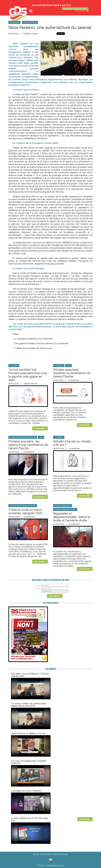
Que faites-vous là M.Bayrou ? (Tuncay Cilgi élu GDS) (30, 675)
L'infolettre (59, 366)
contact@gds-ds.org (55, 865)
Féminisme (14, 22)
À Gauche (14, 366)
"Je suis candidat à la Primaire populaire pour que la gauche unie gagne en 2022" (28, 375)
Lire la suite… (40, 428)
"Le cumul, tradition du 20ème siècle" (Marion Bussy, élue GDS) (29, 705)
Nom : (38, 585)
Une (68, 366)
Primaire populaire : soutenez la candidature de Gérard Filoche (72, 373)
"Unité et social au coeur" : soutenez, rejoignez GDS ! (26, 511)
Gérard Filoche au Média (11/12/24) (28, 733)
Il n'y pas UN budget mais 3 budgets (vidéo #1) (29, 762)
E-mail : (38, 588)
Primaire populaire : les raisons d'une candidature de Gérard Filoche (28, 445)
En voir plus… (85, 819)
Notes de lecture (30, 22)
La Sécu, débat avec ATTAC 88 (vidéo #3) (30, 819)
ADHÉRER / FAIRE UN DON (75, 9)
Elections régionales (63, 506)
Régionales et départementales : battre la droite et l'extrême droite (72, 517)
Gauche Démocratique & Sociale (23, 437)
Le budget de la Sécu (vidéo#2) (26, 791)
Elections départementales (65, 509)
